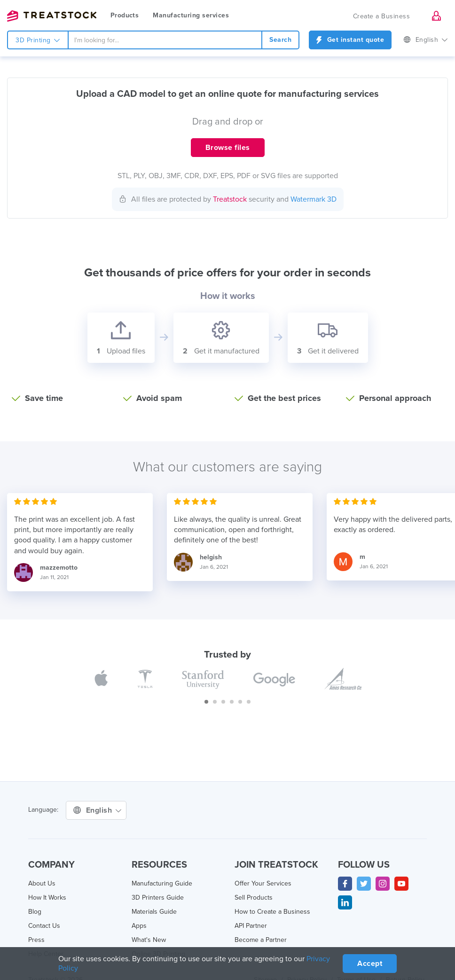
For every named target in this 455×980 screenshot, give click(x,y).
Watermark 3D (314, 199)
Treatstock (52, 16)
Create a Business (382, 16)
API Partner (251, 926)
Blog (35, 912)
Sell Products (254, 898)
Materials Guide (154, 912)
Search (280, 40)
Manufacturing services (191, 15)
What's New (149, 940)
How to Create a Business (272, 912)
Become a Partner (261, 940)
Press (36, 940)
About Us (42, 883)
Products (125, 15)
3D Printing (38, 40)
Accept (370, 964)
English (426, 40)
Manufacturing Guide (162, 883)
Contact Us (44, 926)
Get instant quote (350, 40)
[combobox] (165, 40)
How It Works (47, 898)
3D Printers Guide (158, 898)
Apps (139, 926)
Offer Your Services (263, 883)
